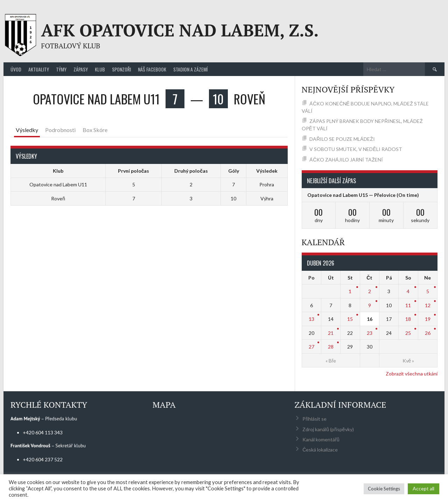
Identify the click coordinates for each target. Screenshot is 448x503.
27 (311, 347)
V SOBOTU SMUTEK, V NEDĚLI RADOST (356, 149)
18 (408, 319)
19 (428, 319)
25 (408, 333)
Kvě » (408, 361)
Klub (100, 69)
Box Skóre (95, 130)
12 (428, 305)
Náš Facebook (152, 69)
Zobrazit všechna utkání (412, 374)
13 (311, 319)
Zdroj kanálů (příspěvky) (328, 429)
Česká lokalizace (320, 450)
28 (331, 347)
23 (370, 333)
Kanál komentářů (321, 439)
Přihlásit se (314, 419)
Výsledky (27, 130)
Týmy (61, 69)
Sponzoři (121, 69)
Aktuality (39, 69)
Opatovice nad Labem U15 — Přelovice (351, 195)
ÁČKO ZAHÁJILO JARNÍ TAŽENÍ (346, 160)
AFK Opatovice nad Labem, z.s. (180, 30)
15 (350, 319)
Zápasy (81, 69)
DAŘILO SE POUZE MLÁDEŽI (342, 139)
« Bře (331, 361)
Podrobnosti (60, 130)
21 (331, 333)
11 (408, 305)
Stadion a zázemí (190, 69)
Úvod (16, 69)
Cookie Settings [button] (384, 489)
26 (428, 333)
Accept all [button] (423, 488)
